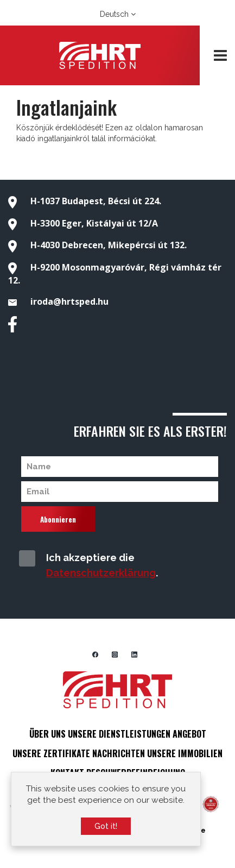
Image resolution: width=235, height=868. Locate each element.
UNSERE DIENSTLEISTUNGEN (119, 734)
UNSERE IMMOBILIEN (185, 753)
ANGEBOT (189, 734)
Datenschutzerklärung (101, 573)
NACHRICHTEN (119, 753)
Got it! (106, 828)
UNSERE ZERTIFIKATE (51, 753)
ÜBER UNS (47, 734)
